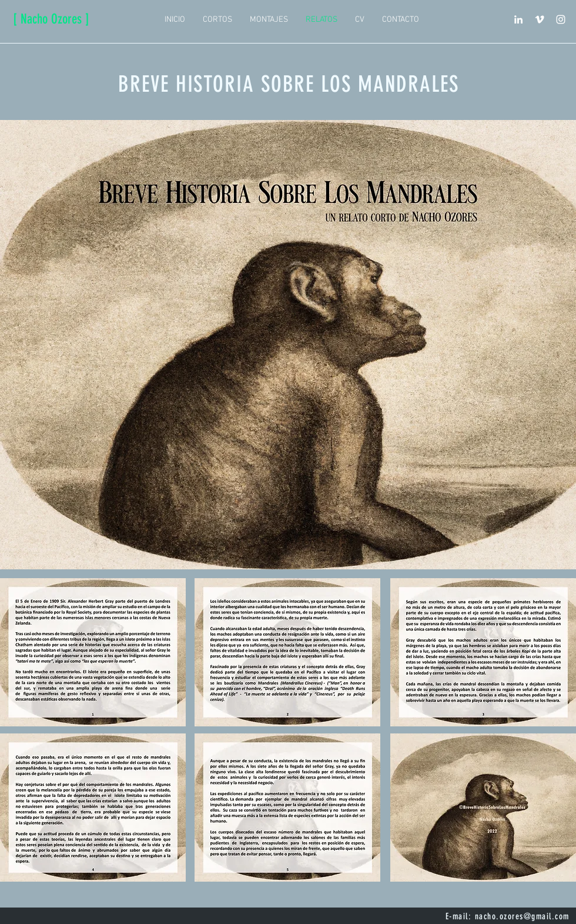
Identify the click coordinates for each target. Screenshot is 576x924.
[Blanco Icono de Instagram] (561, 19)
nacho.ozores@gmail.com (522, 916)
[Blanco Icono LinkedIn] (518, 19)
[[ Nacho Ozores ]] (51, 19)
